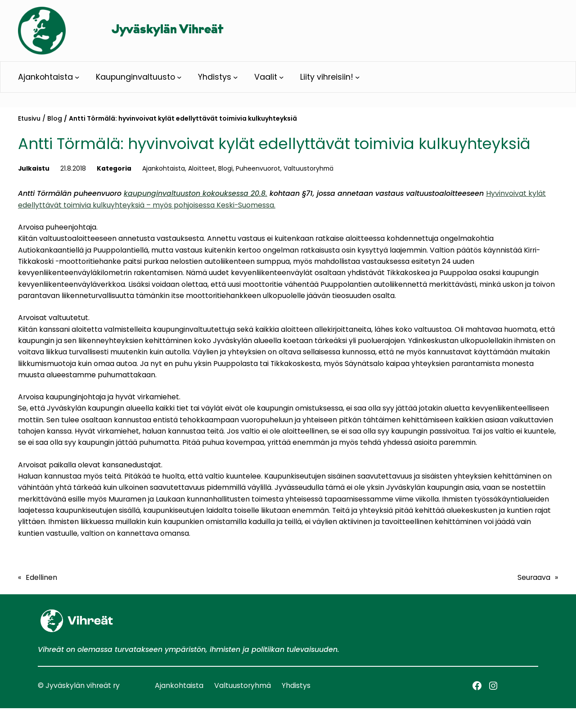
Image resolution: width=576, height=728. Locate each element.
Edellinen (41, 577)
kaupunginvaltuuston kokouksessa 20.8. (196, 193)
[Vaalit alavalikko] (281, 77)
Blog (55, 118)
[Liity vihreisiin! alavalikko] (358, 77)
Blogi (225, 168)
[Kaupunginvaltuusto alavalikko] (179, 77)
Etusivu (29, 118)
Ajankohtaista (164, 168)
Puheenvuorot (258, 168)
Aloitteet (202, 168)
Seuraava (534, 577)
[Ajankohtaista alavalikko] (77, 77)
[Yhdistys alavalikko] (236, 77)
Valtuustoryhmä (308, 168)
